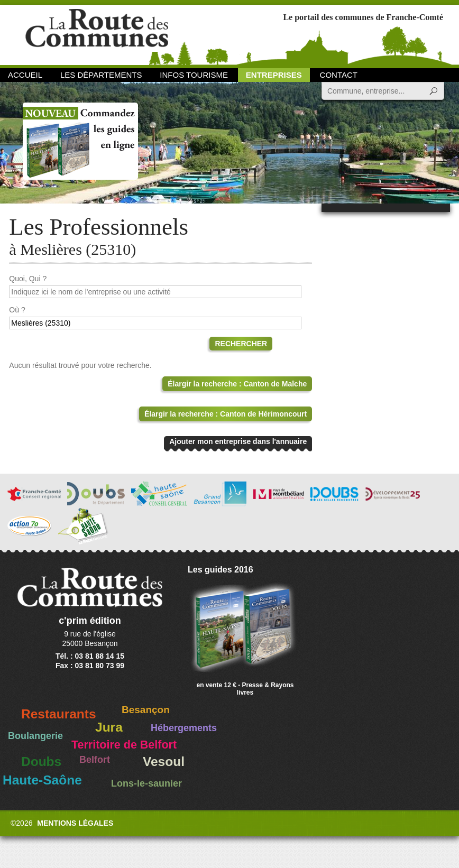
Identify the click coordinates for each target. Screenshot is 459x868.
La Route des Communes (97, 34)
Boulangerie (35, 736)
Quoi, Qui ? (28, 279)
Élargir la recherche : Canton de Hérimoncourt (226, 414)
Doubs (41, 761)
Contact (339, 75)
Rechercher (241, 344)
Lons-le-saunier (146, 783)
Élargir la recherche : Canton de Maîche (237, 384)
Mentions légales (75, 823)
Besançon (146, 710)
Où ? (17, 310)
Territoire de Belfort (124, 745)
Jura (109, 727)
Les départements (101, 75)
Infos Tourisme (194, 75)
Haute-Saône (42, 780)
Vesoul (164, 761)
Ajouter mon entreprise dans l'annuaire (238, 441)
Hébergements (184, 728)
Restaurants (59, 714)
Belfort (95, 760)
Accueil (25, 75)
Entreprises (274, 75)
